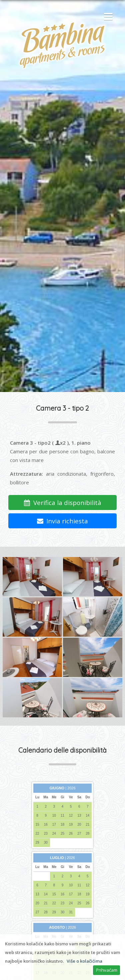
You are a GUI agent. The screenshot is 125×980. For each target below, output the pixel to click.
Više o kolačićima (84, 961)
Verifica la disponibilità (62, 502)
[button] (107, 17)
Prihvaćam (107, 970)
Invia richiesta (63, 521)
